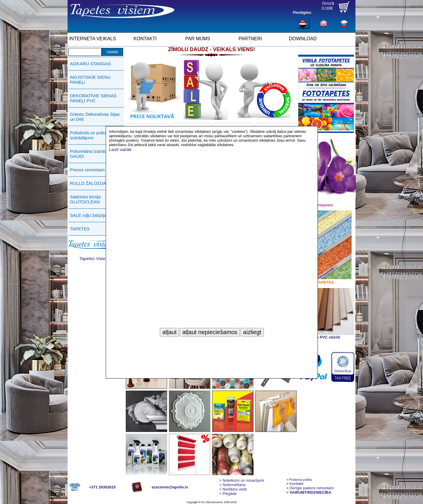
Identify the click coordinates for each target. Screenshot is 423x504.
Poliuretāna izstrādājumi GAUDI (93, 154)
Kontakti (297, 484)
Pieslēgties (302, 13)
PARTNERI (250, 39)
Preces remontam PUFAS (95, 170)
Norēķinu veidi (233, 489)
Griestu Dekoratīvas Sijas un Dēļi (95, 117)
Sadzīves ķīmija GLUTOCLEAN (85, 199)
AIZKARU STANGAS (90, 64)
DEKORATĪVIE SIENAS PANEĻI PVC (93, 98)
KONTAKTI (145, 39)
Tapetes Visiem (94, 258)
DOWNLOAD (303, 39)
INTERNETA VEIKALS (93, 39)
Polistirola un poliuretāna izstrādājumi (94, 135)
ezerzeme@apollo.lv (170, 487)
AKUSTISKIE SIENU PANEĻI (90, 80)
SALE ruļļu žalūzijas (89, 215)
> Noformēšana (232, 485)
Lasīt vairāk (120, 149)
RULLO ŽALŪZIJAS (89, 183)
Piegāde (228, 494)
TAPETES (80, 229)
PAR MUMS (198, 39)
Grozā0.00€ (328, 6)
